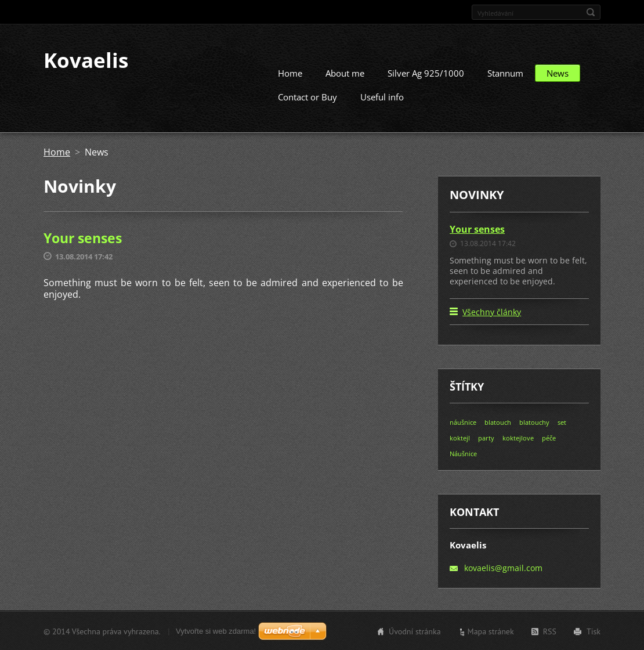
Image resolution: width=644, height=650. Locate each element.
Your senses (83, 237)
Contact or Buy (307, 96)
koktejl (460, 437)
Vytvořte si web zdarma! (216, 631)
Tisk (594, 631)
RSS (550, 631)
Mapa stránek (491, 631)
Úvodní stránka (415, 631)
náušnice (463, 422)
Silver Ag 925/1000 (426, 73)
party (486, 437)
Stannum (505, 73)
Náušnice (463, 453)
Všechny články (492, 311)
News (558, 73)
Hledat (591, 12)
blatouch (498, 422)
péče (549, 437)
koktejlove (518, 437)
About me (345, 73)
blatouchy (534, 422)
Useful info (382, 96)
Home (290, 73)
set (562, 422)
